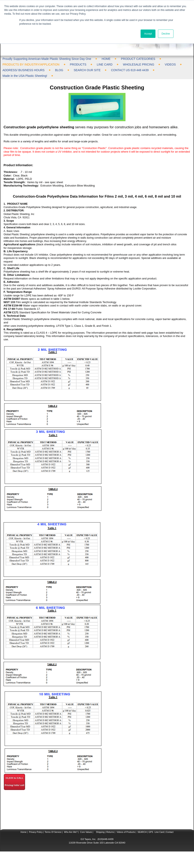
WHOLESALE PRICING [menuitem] (139, 64)
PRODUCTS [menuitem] (78, 64)
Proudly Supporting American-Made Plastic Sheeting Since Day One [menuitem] (47, 59)
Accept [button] (148, 34)
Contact (169, 832)
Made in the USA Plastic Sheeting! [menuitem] (25, 76)
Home (23, 832)
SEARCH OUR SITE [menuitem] (87, 70)
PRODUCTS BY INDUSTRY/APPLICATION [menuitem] (31, 64)
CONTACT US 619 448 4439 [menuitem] (130, 70)
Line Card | (160, 832)
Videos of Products (126, 832)
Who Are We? (71, 832)
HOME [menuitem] (106, 59)
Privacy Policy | (36, 832)
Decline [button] (166, 34)
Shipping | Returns (105, 832)
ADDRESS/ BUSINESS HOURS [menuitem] (24, 70)
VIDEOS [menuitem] (170, 64)
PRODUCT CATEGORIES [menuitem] (138, 59)
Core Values (86, 832)
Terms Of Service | (54, 832)
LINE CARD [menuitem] (105, 64)
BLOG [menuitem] (59, 70)
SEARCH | (143, 832)
